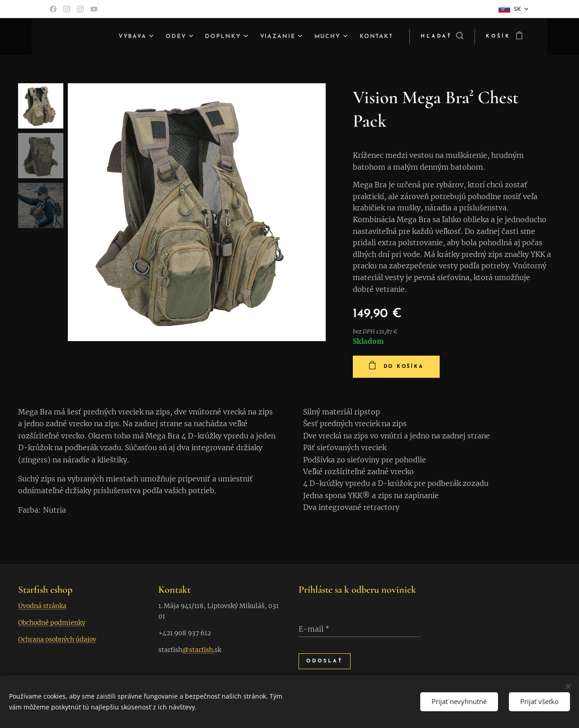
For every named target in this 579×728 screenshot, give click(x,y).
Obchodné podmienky (52, 623)
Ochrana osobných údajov (57, 639)
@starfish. (198, 650)
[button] (442, 37)
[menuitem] (123, 37)
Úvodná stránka (42, 606)
